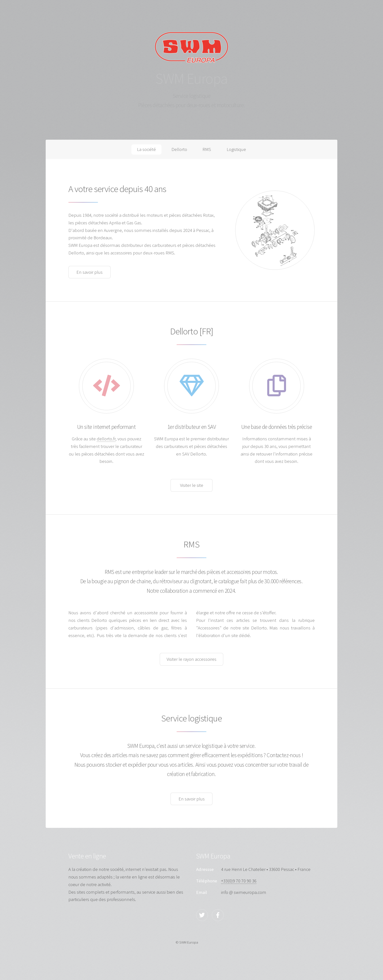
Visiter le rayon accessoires (191, 659)
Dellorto (179, 149)
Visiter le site (192, 485)
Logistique (236, 149)
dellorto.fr (106, 439)
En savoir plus (90, 272)
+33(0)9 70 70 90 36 (239, 881)
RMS (207, 149)
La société (146, 149)
